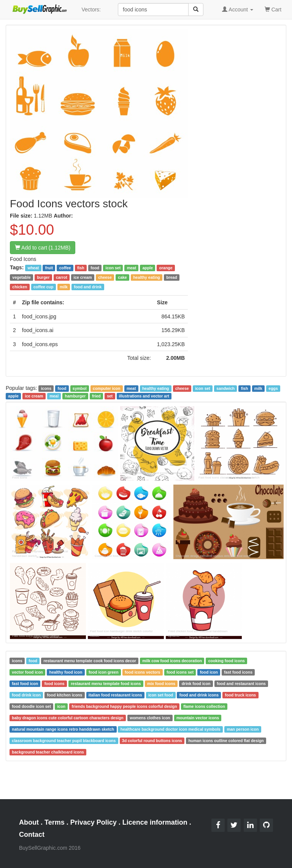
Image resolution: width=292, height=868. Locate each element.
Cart (273, 9)
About (29, 822)
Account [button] (238, 10)
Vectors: (91, 10)
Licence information (155, 822)
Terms (55, 822)
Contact (32, 835)
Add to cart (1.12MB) (43, 248)
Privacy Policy (94, 822)
